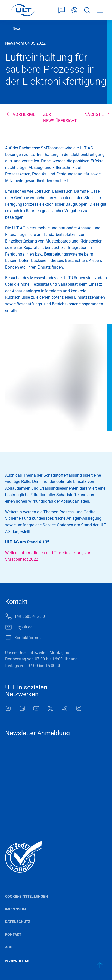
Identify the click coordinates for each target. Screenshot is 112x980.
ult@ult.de (23, 627)
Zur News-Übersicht (60, 118)
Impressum (15, 909)
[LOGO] (23, 10)
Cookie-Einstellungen (26, 896)
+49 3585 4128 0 (30, 616)
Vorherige (24, 114)
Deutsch (74, 10)
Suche (87, 10)
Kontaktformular (62, 10)
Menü (100, 10)
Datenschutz (18, 922)
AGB (9, 947)
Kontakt (13, 934)
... (6, 28)
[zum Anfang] (100, 965)
